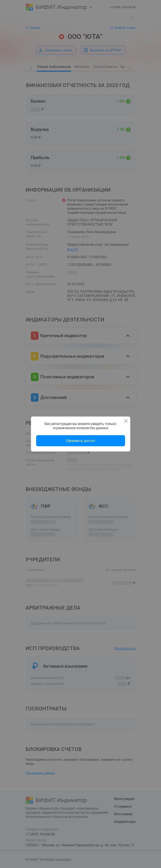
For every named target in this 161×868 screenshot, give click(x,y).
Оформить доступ (80, 441)
